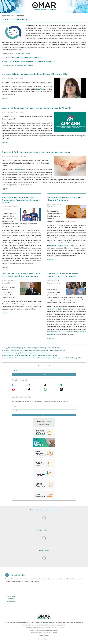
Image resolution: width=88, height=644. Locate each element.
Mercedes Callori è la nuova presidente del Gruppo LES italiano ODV (35, 74)
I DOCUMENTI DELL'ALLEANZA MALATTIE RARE (17, 65)
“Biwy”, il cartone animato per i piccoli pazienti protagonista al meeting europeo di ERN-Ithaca (32, 348)
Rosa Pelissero (41, 89)
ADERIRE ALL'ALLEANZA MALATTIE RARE (27, 58)
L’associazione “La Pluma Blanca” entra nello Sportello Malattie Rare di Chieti (21, 275)
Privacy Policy (11, 596)
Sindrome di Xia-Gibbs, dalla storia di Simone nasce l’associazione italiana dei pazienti (21, 200)
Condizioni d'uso (12, 601)
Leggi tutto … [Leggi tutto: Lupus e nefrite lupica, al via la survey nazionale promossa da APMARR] (6, 142)
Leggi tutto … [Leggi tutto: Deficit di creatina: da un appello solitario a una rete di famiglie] (52, 338)
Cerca (44, 374)
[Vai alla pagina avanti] (46, 366)
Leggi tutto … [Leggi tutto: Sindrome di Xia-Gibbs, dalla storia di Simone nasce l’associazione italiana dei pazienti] (6, 267)
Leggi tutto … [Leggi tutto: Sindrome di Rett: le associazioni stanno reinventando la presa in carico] (6, 189)
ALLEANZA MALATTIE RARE (21, 54)
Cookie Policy (11, 599)
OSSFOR (32, 38)
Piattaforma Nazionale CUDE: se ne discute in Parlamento (65, 199)
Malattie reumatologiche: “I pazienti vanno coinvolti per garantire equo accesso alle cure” (30, 355)
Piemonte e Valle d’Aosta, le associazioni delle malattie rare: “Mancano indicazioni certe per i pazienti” (35, 350)
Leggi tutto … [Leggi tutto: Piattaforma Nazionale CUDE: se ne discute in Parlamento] (52, 260)
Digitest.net (47, 639)
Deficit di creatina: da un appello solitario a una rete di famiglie (63, 275)
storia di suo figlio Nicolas (58, 309)
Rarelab (46, 635)
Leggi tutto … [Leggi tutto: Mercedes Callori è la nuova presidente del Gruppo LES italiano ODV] (6, 98)
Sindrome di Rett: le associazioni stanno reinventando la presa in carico (36, 152)
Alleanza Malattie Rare (59, 246)
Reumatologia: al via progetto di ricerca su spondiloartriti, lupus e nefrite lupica (27, 353)
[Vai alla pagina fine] (49, 366)
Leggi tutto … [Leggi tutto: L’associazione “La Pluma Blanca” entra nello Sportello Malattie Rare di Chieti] (6, 313)
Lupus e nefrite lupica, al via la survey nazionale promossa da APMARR (36, 108)
